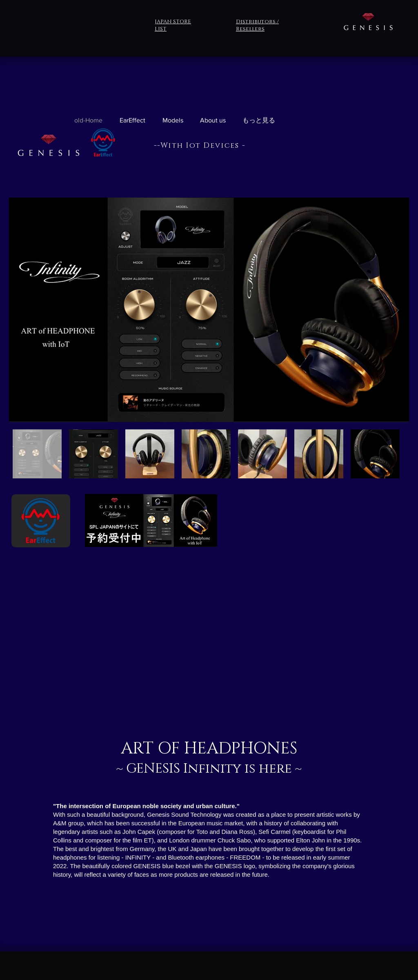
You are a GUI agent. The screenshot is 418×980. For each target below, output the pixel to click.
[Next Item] (395, 310)
